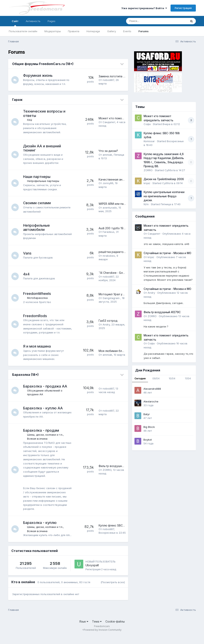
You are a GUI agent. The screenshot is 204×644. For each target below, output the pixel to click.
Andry (106, 326)
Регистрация (183, 8)
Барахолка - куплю (40, 527)
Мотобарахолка (38, 298)
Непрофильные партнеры (44, 181)
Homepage (93, 31)
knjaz (147, 183)
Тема (97, 630)
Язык (84, 630)
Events (127, 31)
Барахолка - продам (42, 435)
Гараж (17, 100)
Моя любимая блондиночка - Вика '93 (125, 355)
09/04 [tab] (156, 378)
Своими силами (38, 203)
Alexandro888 (152, 389)
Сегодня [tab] (140, 378)
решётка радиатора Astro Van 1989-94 (125, 252)
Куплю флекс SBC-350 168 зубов (121, 532)
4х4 (27, 274)
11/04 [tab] (188, 378)
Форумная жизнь (38, 75)
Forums (144, 31)
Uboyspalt (92, 574)
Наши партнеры (37, 177)
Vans (28, 253)
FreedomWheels (38, 294)
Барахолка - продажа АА (46, 390)
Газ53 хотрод (108, 323)
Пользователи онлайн (23, 31)
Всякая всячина (38, 443)
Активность (33, 21)
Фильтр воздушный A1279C (117, 470)
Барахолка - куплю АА (44, 412)
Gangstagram (111, 298)
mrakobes (109, 256)
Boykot (148, 440)
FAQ (30, 120)
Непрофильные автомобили (37, 228)
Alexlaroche (151, 401)
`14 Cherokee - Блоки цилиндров (121, 273)
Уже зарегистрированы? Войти (144, 8)
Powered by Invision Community (103, 638)
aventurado (110, 208)
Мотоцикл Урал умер (113, 294)
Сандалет (109, 122)
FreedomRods (36, 316)
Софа (147, 124)
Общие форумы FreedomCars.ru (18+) (43, 64)
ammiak (107, 155)
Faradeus (108, 232)
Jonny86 (108, 183)
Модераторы (53, 31)
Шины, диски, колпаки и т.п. (46, 439)
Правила (74, 31)
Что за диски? (108, 151)
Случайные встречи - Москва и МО (167, 253)
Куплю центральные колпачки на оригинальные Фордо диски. (164, 196)
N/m (146, 204)
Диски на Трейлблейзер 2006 (164, 179)
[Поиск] (149, 21)
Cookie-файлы (115, 630)
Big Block (149, 427)
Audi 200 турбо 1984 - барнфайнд (122, 228)
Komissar (149, 141)
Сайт (15, 23)
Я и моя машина (38, 350)
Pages (51, 21)
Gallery (112, 31)
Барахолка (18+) (25, 379)
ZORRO (107, 474)
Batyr (147, 414)
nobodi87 (108, 80)
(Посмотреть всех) (113, 591)
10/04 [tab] (172, 378)
